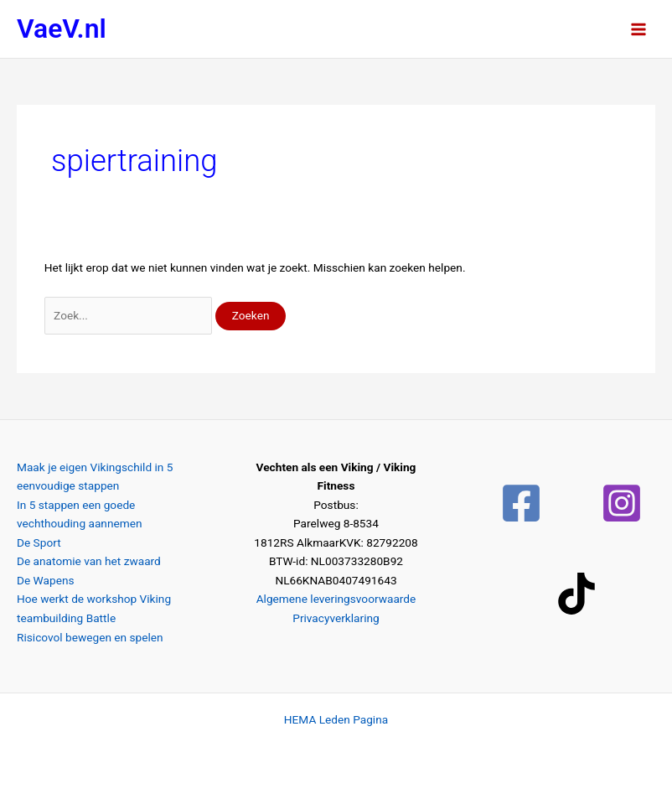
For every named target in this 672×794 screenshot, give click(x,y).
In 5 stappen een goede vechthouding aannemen (79, 514)
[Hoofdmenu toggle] (639, 29)
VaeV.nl (62, 29)
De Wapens (46, 580)
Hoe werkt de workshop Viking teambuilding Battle (94, 608)
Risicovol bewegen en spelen (90, 637)
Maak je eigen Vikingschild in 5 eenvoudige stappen (95, 477)
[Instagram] (622, 503)
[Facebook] (521, 503)
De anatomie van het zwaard (89, 561)
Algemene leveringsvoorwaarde (336, 599)
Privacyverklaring (336, 618)
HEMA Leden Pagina (336, 719)
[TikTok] (576, 594)
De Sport (39, 542)
